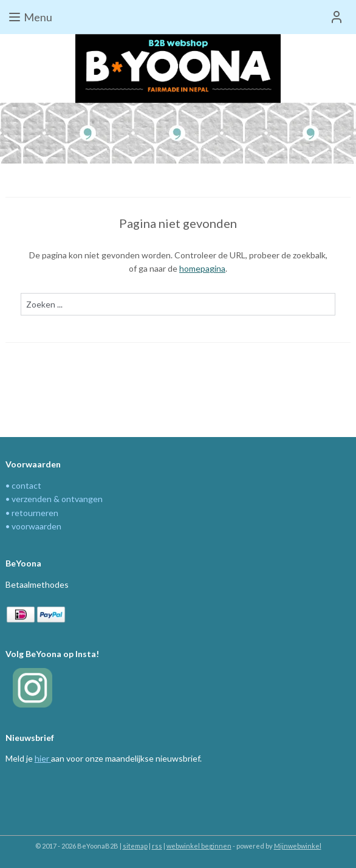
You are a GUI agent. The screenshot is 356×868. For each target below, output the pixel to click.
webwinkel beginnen (199, 846)
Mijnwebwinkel (298, 846)
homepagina (202, 269)
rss (157, 846)
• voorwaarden (33, 526)
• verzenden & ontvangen (54, 499)
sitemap (135, 846)
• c (11, 485)
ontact (29, 485)
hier (42, 758)
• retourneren (32, 513)
